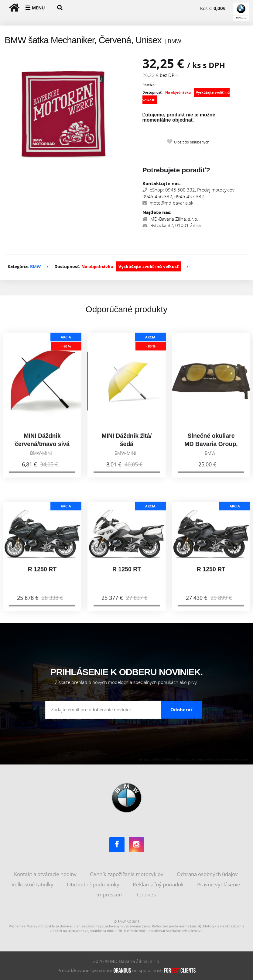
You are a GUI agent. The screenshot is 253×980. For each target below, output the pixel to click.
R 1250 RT (42, 574)
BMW (35, 266)
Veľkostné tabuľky (33, 884)
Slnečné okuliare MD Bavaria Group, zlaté (211, 449)
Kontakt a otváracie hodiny (46, 874)
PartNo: (149, 85)
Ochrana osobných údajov (208, 874)
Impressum (111, 894)
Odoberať (181, 709)
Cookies (147, 894)
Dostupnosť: (152, 92)
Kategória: (18, 266)
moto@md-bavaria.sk (168, 203)
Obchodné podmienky (94, 884)
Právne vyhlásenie (219, 884)
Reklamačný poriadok (159, 884)
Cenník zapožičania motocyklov (127, 874)
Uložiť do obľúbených (192, 142)
